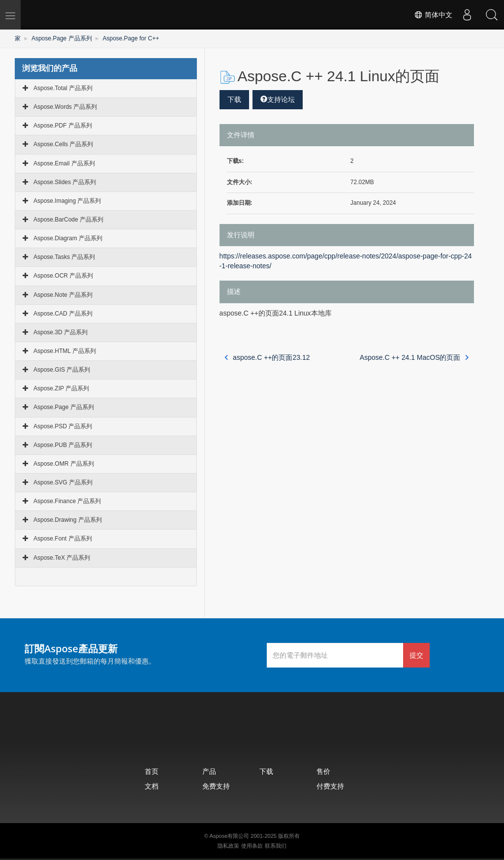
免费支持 (216, 786)
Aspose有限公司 (230, 836)
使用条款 (252, 846)
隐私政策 (228, 846)
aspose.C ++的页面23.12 (267, 357)
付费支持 (330, 786)
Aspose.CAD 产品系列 (63, 314)
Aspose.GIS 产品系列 (62, 370)
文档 (152, 786)
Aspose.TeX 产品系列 (62, 558)
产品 (209, 771)
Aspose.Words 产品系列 (65, 107)
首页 (152, 771)
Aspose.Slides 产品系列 (65, 182)
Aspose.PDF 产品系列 (63, 126)
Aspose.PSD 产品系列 (63, 426)
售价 (323, 771)
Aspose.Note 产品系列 (63, 295)
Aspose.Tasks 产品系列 (64, 257)
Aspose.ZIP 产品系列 (61, 388)
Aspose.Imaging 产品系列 (67, 201)
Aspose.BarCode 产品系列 (68, 220)
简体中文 (433, 15)
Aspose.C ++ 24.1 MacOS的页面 (414, 357)
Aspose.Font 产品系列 (63, 539)
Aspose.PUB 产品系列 (63, 445)
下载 (234, 99)
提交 (416, 655)
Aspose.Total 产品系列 (63, 88)
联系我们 (276, 846)
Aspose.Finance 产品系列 (67, 501)
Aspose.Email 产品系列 (64, 163)
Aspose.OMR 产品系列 (64, 464)
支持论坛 (278, 99)
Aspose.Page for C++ (131, 38)
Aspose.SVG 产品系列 (63, 482)
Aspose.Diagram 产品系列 (68, 238)
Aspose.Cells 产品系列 (63, 144)
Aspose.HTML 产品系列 (65, 351)
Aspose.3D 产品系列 (61, 332)
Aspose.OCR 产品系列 (63, 276)
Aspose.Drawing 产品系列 (68, 520)
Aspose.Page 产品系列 (62, 38)
